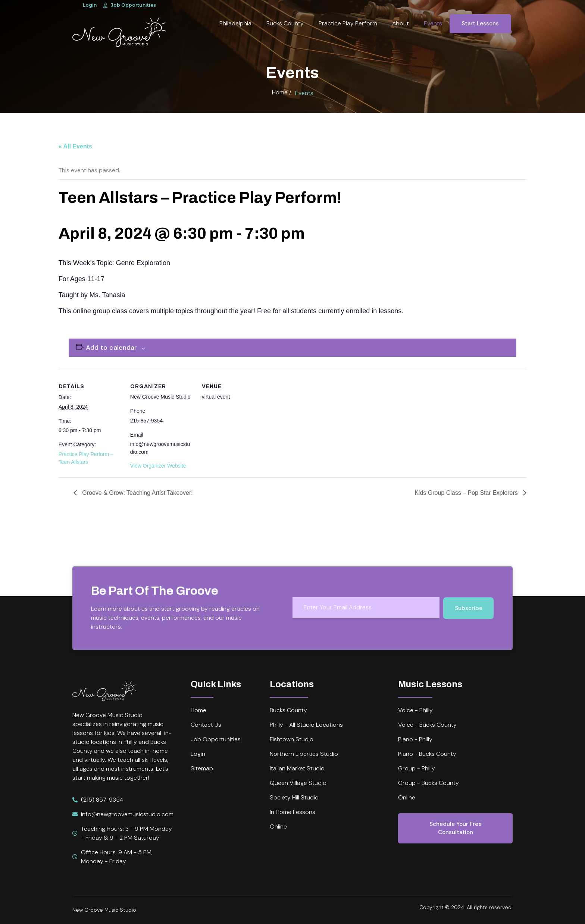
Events (433, 23)
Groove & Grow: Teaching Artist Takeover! (137, 493)
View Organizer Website (158, 466)
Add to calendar (111, 348)
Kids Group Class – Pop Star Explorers (467, 493)
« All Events (75, 146)
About (401, 23)
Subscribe (469, 608)
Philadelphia (235, 23)
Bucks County (285, 23)
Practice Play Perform (348, 23)
